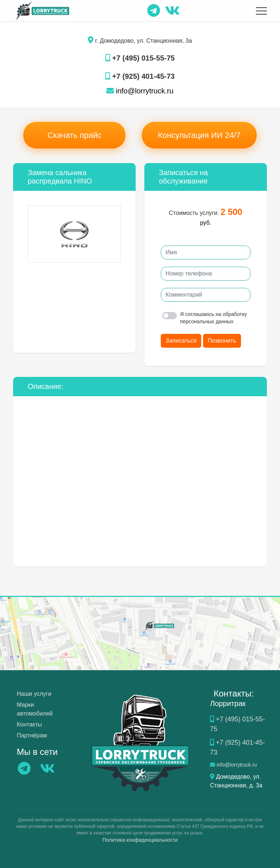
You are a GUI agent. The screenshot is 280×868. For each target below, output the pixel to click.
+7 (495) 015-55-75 (140, 58)
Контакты (29, 724)
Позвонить (222, 341)
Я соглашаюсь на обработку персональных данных (205, 318)
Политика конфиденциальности (140, 840)
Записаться (181, 341)
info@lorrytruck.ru (140, 91)
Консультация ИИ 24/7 (199, 135)
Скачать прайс (74, 135)
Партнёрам (32, 735)
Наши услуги (34, 694)
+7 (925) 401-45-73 (140, 76)
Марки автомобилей (35, 709)
